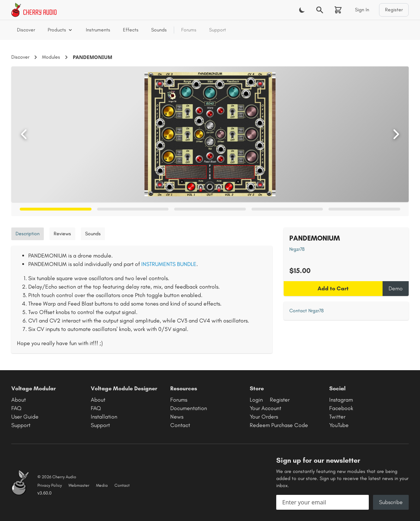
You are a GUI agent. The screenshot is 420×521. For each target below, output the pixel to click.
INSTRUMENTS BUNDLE (169, 264)
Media (102, 485)
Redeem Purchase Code (279, 425)
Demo (396, 288)
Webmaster (79, 485)
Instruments (98, 30)
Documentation (189, 408)
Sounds (159, 30)
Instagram (341, 400)
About (19, 400)
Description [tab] (28, 234)
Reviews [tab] (62, 234)
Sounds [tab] (93, 234)
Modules (51, 57)
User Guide (25, 417)
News (177, 417)
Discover (26, 30)
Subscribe (391, 502)
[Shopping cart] (338, 10)
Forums (189, 30)
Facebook (341, 408)
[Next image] (396, 134)
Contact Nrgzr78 (306, 311)
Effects (131, 30)
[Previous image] (24, 134)
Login (256, 400)
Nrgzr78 (297, 249)
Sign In (362, 10)
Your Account (265, 408)
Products (60, 30)
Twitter (337, 417)
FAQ (16, 408)
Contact (180, 425)
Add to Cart (333, 288)
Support (218, 30)
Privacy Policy (50, 485)
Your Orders (264, 417)
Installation (104, 417)
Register (394, 10)
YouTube (339, 425)
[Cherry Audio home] (34, 10)
